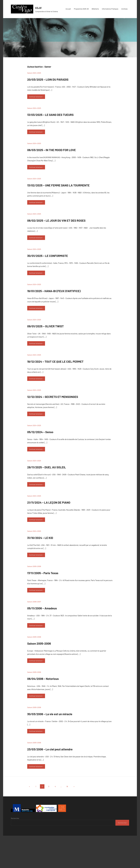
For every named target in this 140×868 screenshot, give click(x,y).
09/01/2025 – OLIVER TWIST (56, 343)
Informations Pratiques (110, 9)
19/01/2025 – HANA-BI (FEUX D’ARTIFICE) (70, 307)
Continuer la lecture (37, 97)
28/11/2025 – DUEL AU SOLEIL (58, 493)
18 (67, 819)
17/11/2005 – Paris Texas (52, 601)
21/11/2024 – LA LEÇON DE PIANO (61, 529)
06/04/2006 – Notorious (52, 708)
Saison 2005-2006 (34, 595)
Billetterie (95, 9)
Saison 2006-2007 (34, 631)
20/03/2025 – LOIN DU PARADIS (60, 79)
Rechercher (15, 851)
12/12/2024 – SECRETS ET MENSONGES (68, 421)
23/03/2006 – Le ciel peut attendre (63, 780)
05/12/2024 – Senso (48, 457)
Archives (124, 9)
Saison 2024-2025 (34, 73)
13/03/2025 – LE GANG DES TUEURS (64, 115)
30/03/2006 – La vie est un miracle (63, 744)
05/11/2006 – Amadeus (51, 637)
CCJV (39, 8)
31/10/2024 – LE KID (48, 565)
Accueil (68, 9)
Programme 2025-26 (81, 9)
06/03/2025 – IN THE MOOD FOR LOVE (66, 151)
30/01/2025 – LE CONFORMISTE (60, 271)
